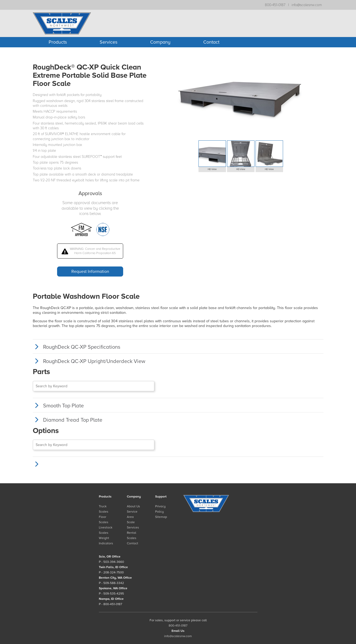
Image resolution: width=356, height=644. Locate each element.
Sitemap (161, 517)
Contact (211, 42)
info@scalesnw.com (307, 5)
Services (108, 42)
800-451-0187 (275, 5)
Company (160, 42)
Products (58, 42)
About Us (133, 506)
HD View (212, 169)
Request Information (90, 272)
